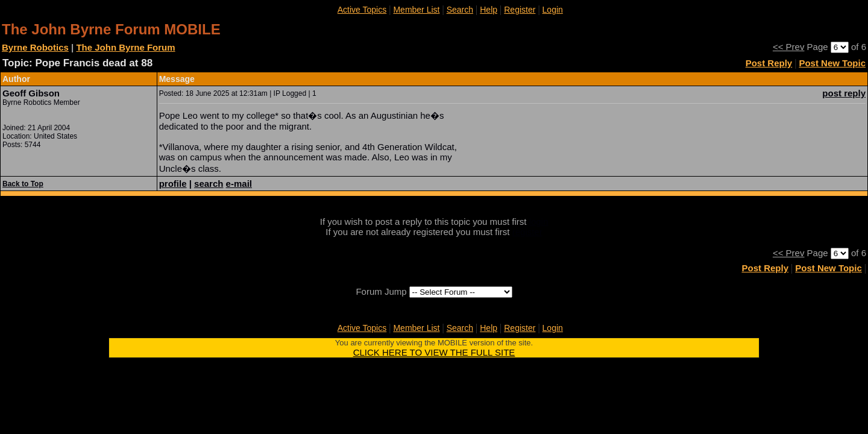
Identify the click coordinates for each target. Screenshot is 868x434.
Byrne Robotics (35, 47)
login (539, 222)
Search (460, 10)
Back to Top (23, 184)
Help (489, 10)
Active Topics (362, 10)
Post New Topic (832, 63)
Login (553, 10)
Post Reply (769, 63)
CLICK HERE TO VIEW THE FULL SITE (434, 352)
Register (520, 10)
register (527, 232)
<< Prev (789, 47)
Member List (416, 10)
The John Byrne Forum (125, 47)
